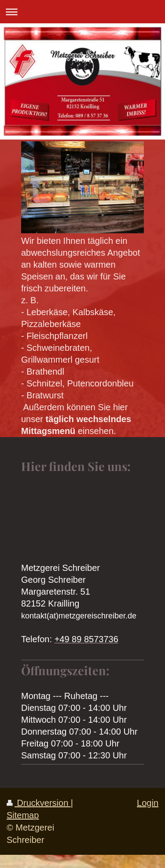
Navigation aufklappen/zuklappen (82, 12)
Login (148, 803)
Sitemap (23, 815)
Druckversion (39, 803)
